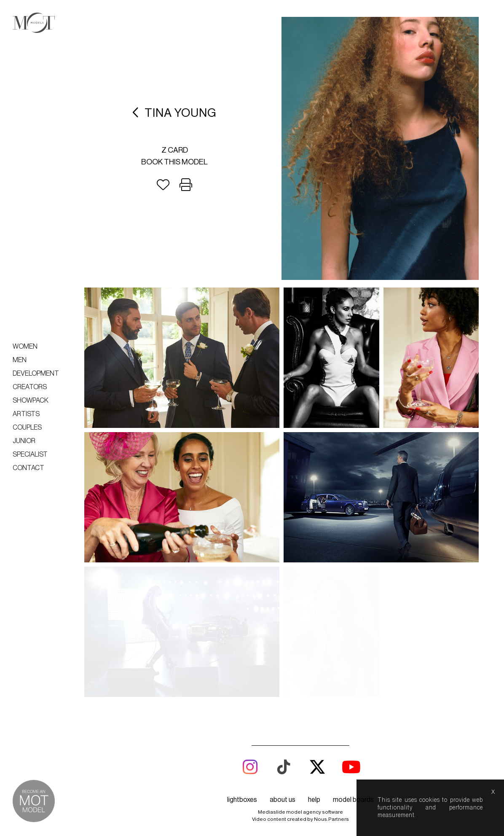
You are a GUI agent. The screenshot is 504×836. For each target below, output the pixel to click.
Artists (26, 414)
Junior (24, 441)
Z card (175, 150)
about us (283, 669)
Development (36, 374)
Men (20, 360)
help (314, 669)
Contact (28, 468)
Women (25, 347)
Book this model (174, 162)
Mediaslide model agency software (300, 682)
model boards (353, 669)
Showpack (31, 401)
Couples (27, 427)
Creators (30, 387)
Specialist (30, 454)
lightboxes (242, 669)
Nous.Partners (331, 689)
